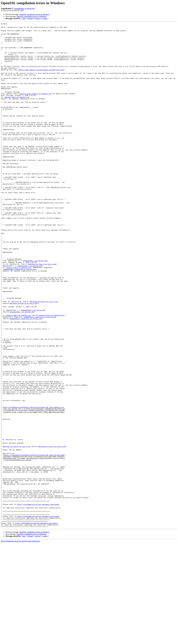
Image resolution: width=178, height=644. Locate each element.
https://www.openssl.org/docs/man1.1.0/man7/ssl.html (41, 79)
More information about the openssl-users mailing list (20, 642)
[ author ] (45, 18)
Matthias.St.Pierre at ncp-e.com (42, 312)
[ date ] (24, 18)
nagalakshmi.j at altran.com (25, 8)
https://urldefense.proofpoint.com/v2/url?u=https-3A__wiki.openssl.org (33, 484)
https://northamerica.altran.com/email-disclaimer (38, 601)
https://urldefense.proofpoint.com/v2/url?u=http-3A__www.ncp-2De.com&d (34, 542)
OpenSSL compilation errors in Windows (34, 14)
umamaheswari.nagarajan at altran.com (19, 319)
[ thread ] (30, 18)
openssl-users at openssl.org (17, 112)
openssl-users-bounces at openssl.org (35, 108)
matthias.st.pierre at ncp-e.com (16, 531)
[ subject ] (38, 18)
